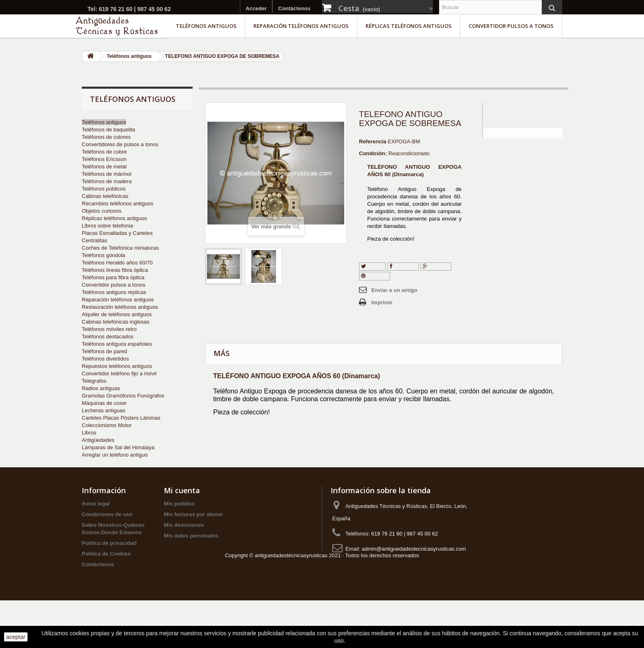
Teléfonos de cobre (104, 152)
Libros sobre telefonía (107, 226)
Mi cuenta (182, 515)
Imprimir (382, 302)
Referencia (373, 141)
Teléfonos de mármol (107, 174)
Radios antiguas (101, 388)
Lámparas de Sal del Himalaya (118, 447)
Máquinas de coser (104, 403)
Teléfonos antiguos (206, 26)
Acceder (256, 8)
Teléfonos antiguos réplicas (114, 292)
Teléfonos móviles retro (109, 329)
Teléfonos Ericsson (104, 159)
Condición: (373, 153)
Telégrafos (94, 381)
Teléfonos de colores (106, 137)
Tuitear (372, 266)
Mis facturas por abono (193, 539)
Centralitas (94, 240)
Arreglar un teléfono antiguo (115, 455)
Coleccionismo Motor (107, 425)
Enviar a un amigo (394, 290)
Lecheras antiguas (103, 410)
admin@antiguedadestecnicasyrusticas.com (414, 573)
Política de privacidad (109, 567)
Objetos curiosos (102, 211)
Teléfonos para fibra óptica (113, 277)
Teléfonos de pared (105, 351)
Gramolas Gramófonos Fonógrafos (123, 396)
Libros (89, 433)
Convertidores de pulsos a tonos (120, 144)
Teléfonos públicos (104, 189)
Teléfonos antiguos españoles (117, 344)
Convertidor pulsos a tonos (511, 26)
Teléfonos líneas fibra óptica (115, 270)
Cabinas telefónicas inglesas (116, 322)
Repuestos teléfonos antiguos (117, 366)
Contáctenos (294, 8)
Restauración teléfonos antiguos (120, 307)
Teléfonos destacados (108, 337)
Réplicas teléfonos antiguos (409, 26)
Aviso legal (96, 528)
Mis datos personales (191, 560)
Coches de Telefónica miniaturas (120, 248)
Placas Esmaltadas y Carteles (117, 233)
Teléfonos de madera (107, 181)
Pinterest (375, 276)
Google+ (436, 266)
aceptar (16, 637)
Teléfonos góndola (103, 255)
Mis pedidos (179, 528)
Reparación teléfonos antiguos (301, 26)
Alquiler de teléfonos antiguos (117, 314)
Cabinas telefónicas (105, 196)
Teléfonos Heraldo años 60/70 (117, 263)
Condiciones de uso (107, 539)
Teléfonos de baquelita (108, 130)
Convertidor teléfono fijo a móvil (119, 373)
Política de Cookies (106, 578)
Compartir (403, 266)
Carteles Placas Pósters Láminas (121, 418)
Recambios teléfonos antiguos (117, 203)
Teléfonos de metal (104, 167)
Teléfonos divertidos (105, 359)
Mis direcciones (184, 549)
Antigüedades (98, 440)
